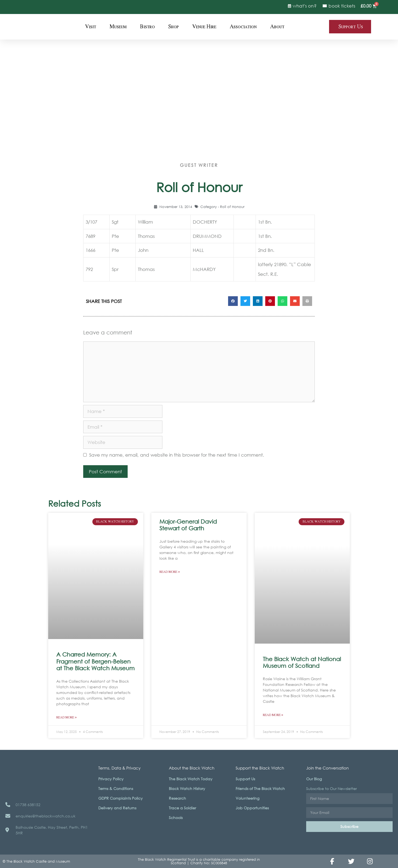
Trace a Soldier (182, 808)
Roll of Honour (232, 207)
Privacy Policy (111, 779)
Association (243, 27)
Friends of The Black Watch (260, 788)
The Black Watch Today (191, 779)
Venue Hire (204, 27)
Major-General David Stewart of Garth (188, 525)
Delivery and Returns (117, 808)
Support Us (245, 779)
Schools (176, 818)
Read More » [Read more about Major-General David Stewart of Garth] (170, 572)
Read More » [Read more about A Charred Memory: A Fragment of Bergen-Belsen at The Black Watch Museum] (67, 717)
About (277, 27)
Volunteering (247, 798)
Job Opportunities (252, 808)
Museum (118, 27)
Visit (91, 27)
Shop (174, 27)
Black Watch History (187, 788)
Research (177, 798)
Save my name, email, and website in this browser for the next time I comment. (177, 455)
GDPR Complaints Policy (121, 798)
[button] (233, 301)
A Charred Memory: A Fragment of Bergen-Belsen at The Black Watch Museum (95, 661)
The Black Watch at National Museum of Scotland (302, 662)
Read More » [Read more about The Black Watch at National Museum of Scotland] (273, 715)
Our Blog (314, 779)
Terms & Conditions (116, 788)
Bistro (147, 27)
